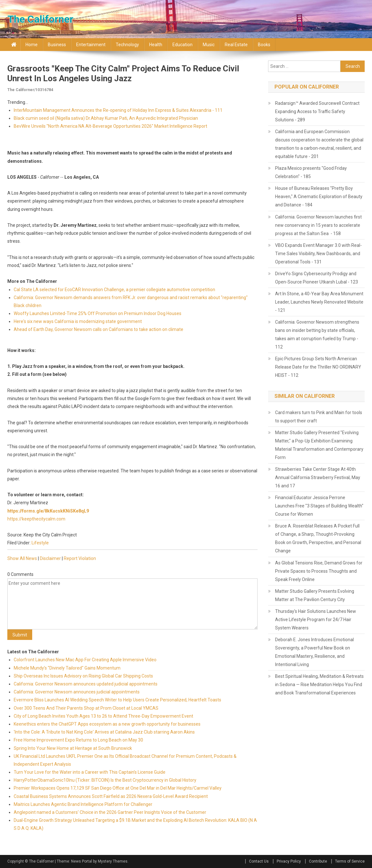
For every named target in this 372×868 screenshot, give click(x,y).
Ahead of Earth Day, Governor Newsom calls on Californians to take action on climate (98, 329)
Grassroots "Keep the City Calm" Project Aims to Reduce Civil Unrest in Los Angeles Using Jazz (123, 73)
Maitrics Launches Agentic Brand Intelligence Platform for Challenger (83, 804)
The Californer (40, 19)
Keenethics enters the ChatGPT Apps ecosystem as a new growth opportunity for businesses (107, 724)
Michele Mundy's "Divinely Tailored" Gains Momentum (67, 668)
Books (264, 45)
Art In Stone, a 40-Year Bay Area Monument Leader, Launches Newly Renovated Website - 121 (319, 302)
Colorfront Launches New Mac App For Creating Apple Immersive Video (85, 660)
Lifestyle (40, 543)
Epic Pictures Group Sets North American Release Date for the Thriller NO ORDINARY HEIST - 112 (318, 367)
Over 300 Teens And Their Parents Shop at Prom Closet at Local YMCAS (86, 708)
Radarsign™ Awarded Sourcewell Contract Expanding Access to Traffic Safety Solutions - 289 (317, 111)
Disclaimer (50, 558)
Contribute (318, 861)
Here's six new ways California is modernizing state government (78, 321)
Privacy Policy (289, 861)
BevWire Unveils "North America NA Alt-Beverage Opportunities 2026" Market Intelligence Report (110, 126)
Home (32, 45)
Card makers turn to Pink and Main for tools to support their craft (319, 417)
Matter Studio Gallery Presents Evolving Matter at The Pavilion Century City (315, 595)
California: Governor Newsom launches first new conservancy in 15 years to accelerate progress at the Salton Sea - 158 (318, 225)
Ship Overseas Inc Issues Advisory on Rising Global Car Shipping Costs (83, 676)
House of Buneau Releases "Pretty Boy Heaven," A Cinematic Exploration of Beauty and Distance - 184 (319, 197)
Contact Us (259, 861)
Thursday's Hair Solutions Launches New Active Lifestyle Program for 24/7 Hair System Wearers (316, 620)
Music (209, 45)
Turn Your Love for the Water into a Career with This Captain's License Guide (90, 772)
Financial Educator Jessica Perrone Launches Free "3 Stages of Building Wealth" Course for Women (319, 506)
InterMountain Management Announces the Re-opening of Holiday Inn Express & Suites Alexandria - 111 (118, 110)
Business (57, 45)
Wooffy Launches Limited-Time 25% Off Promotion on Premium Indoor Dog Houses (98, 313)
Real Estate (236, 45)
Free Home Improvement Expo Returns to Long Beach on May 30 (78, 740)
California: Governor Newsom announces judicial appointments (77, 692)
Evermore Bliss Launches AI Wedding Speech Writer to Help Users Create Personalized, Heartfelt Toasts (117, 700)
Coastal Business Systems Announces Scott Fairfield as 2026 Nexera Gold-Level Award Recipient (111, 796)
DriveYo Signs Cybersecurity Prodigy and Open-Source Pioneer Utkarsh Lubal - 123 (317, 278)
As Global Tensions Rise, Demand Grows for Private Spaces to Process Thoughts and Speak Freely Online (319, 571)
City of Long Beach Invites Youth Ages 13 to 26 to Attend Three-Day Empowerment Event (103, 716)
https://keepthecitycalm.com (36, 519)
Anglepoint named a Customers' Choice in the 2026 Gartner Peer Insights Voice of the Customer (110, 812)
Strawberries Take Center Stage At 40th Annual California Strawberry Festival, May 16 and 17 (318, 477)
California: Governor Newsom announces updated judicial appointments (86, 684)
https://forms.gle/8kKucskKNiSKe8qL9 (48, 511)
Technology (127, 45)
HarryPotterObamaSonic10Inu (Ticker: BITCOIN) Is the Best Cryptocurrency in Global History (105, 780)
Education (182, 45)
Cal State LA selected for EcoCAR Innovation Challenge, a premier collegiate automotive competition (114, 290)
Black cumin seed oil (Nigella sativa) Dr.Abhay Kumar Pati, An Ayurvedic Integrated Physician (106, 118)
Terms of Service (350, 861)
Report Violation (80, 558)
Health (156, 45)
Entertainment (91, 45)
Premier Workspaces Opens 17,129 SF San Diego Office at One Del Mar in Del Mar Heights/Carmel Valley (118, 788)
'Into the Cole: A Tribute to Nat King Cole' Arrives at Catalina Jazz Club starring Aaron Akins (104, 732)
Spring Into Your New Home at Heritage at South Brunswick (73, 748)
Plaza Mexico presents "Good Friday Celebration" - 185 (311, 172)
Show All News (22, 558)
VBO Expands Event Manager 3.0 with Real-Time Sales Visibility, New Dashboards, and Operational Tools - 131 (318, 254)
